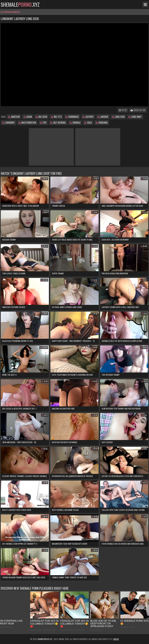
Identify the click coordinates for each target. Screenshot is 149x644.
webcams (102, 123)
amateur (14, 117)
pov (43, 123)
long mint (135, 117)
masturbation (27, 123)
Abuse (116, 639)
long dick (118, 117)
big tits (56, 117)
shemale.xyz (20, 4)
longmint (9, 123)
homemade (72, 117)
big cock (41, 117)
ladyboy (88, 117)
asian (28, 117)
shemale (75, 123)
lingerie (103, 117)
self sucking (58, 123)
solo (88, 123)
